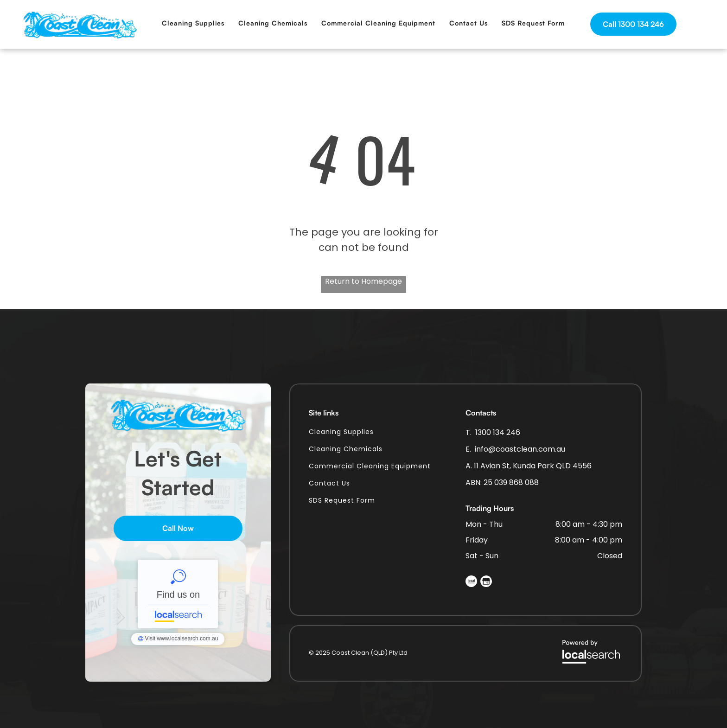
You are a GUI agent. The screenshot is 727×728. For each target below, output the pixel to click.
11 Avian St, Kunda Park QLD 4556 (533, 466)
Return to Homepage (363, 281)
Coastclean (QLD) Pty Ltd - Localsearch (178, 594)
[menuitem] (193, 23)
